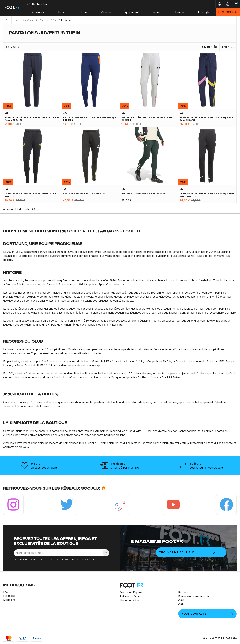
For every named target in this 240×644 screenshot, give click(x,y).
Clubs (61, 12)
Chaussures (38, 12)
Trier (228, 47)
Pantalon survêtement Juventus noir (85, 194)
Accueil (17, 20)
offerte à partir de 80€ (125, 468)
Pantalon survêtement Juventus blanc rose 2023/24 (147, 119)
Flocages (9, 596)
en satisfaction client (44, 468)
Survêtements (31, 20)
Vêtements (109, 12)
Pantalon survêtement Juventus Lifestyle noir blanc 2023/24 (207, 195)
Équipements (133, 12)
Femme (180, 12)
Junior (157, 12)
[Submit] (30, 4)
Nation (85, 12)
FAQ (6, 592)
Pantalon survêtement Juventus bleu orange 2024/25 (90, 119)
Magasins (9, 600)
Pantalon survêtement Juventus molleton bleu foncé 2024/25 (32, 119)
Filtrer (210, 47)
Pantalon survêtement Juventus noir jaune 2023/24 (30, 195)
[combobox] (121, 4)
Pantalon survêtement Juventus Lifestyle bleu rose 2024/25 (207, 119)
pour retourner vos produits (207, 468)
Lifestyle (204, 12)
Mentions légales (131, 592)
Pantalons (45, 20)
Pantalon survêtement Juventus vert (143, 194)
